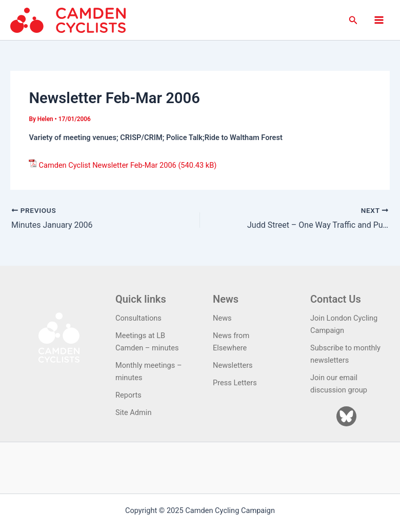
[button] (353, 20)
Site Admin (133, 412)
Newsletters (233, 365)
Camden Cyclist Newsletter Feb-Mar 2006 (107, 165)
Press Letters (235, 383)
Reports (128, 395)
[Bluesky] (346, 416)
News (222, 318)
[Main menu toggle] (379, 20)
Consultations (138, 318)
